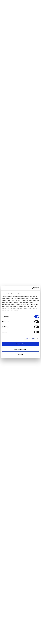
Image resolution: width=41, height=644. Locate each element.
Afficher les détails (30, 339)
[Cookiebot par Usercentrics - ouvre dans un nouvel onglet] (32, 288)
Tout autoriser (20, 344)
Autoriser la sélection (21, 349)
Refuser (20, 355)
